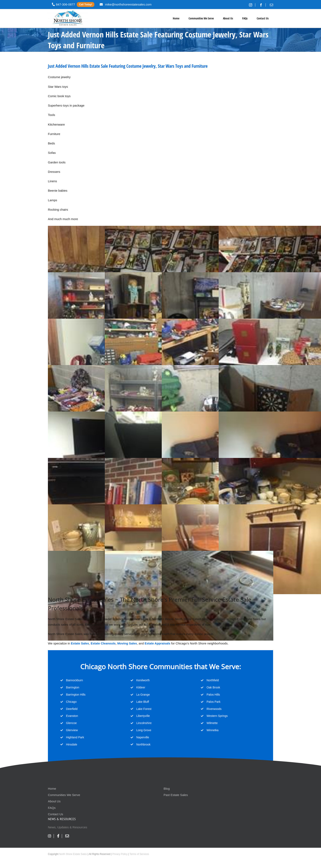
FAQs (52, 808)
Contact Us (55, 814)
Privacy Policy (120, 854)
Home (52, 789)
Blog (167, 789)
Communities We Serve (64, 795)
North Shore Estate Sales (73, 854)
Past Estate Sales (176, 795)
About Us (54, 801)
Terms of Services (139, 854)
